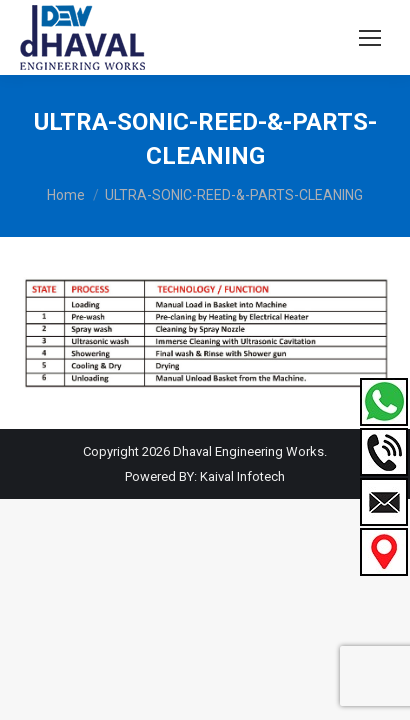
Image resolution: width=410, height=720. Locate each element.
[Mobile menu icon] (370, 38)
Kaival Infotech (242, 476)
